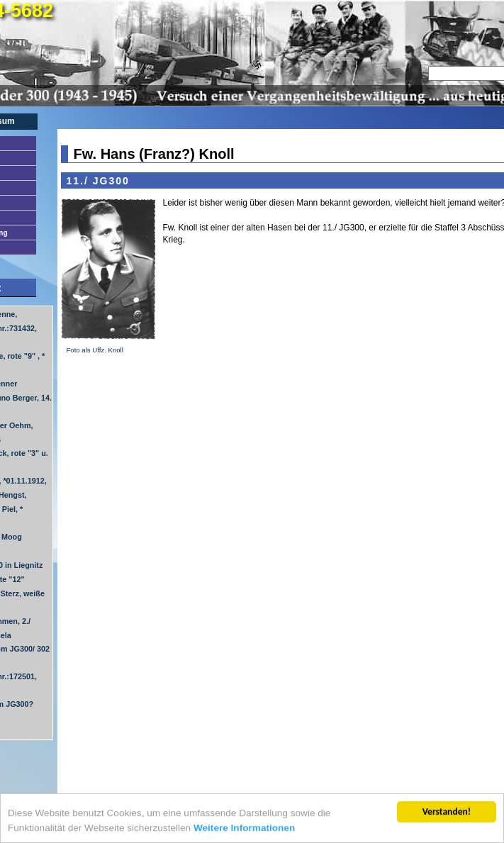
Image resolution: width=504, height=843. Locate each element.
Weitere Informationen (244, 828)
